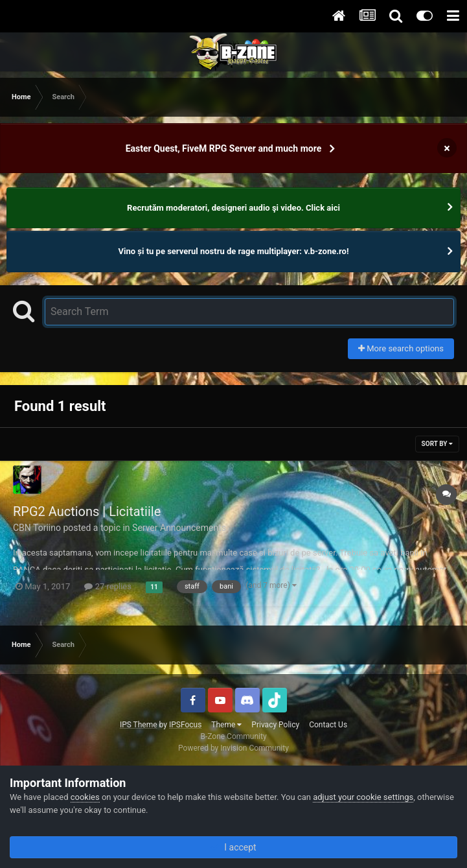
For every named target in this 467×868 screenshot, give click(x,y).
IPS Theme (139, 725)
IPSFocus (185, 725)
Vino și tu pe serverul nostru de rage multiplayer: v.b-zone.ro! (234, 251)
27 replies (108, 586)
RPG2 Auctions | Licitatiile (87, 511)
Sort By (437, 444)
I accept (233, 847)
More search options (401, 348)
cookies (85, 797)
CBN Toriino (37, 528)
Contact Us (328, 725)
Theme (226, 725)
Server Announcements (179, 528)
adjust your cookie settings (363, 797)
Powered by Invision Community (234, 748)
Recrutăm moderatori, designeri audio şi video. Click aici (234, 208)
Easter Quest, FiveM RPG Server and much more (224, 148)
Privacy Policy (275, 725)
